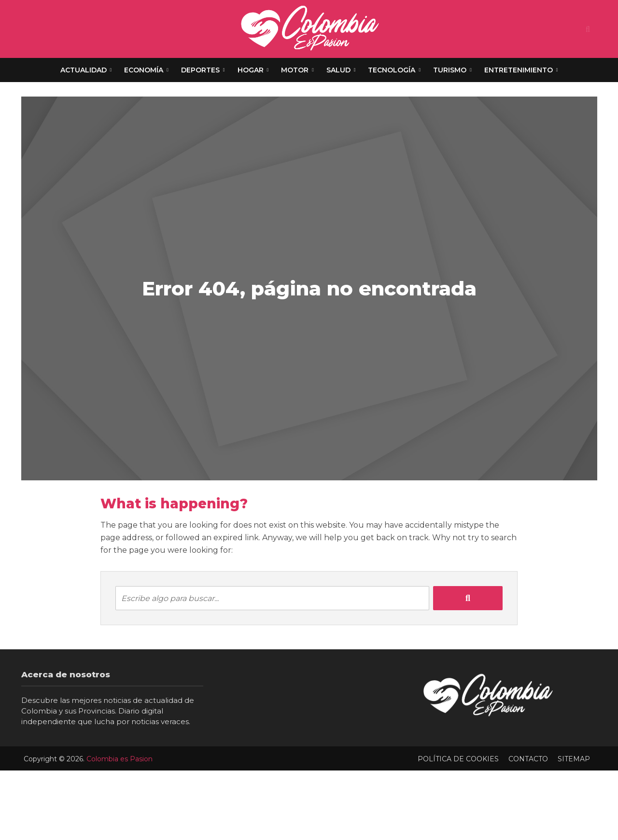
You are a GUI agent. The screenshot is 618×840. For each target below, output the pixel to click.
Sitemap (574, 759)
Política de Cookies (458, 759)
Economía (144, 70)
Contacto (528, 759)
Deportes (200, 70)
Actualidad (84, 70)
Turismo (450, 70)
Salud (338, 70)
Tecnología (392, 70)
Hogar (251, 70)
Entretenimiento (519, 70)
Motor (295, 70)
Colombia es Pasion (119, 759)
